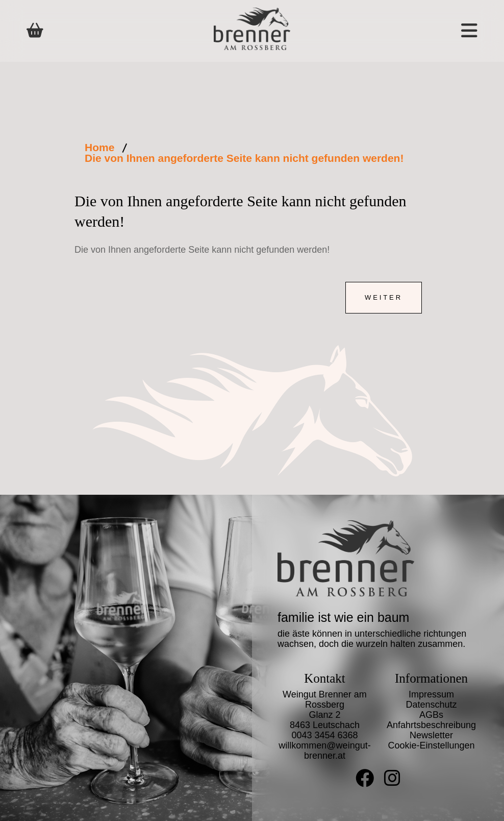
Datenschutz (431, 705)
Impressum (431, 694)
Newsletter (431, 735)
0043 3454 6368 (324, 735)
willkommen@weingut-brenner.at (324, 751)
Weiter (384, 297)
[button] (436, 31)
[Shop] (35, 31)
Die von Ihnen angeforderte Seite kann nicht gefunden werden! (244, 158)
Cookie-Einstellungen (431, 745)
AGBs (431, 715)
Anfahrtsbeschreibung (431, 725)
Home (99, 147)
